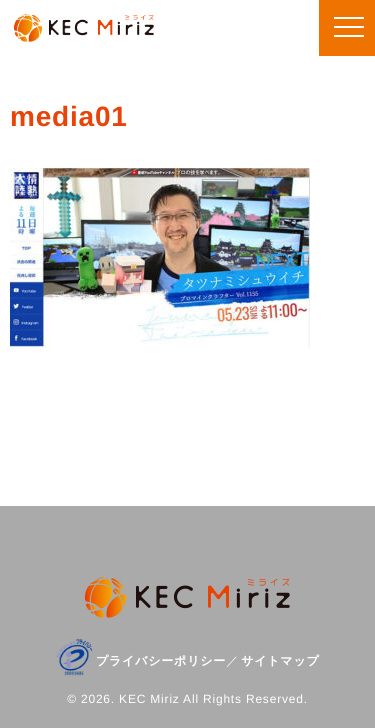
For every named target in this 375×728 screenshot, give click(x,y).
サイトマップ (280, 661)
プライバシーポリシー (161, 661)
